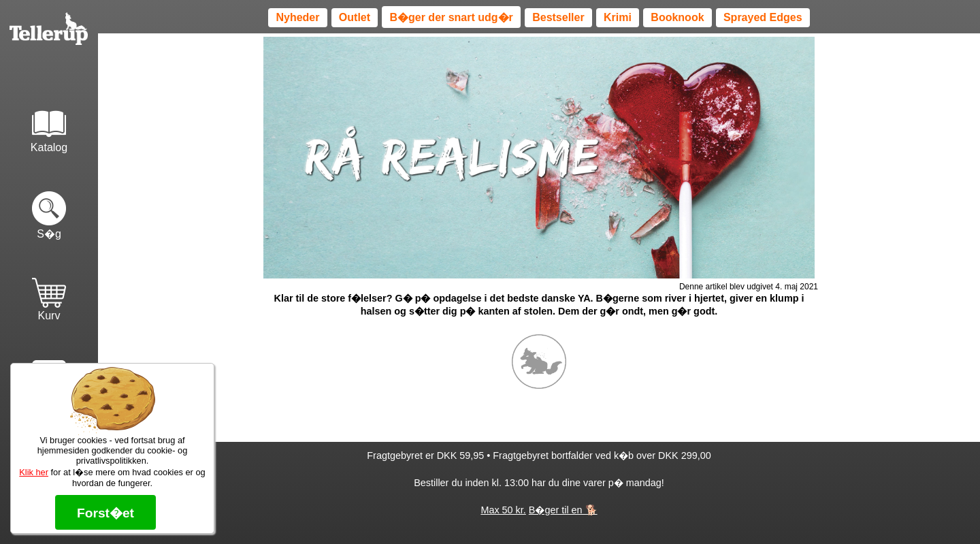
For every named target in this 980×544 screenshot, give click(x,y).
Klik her (34, 472)
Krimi (618, 17)
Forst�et (105, 513)
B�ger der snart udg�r (451, 17)
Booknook (677, 17)
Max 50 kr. (503, 510)
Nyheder (297, 17)
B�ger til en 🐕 (563, 510)
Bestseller (558, 17)
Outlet (355, 17)
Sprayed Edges (763, 17)
